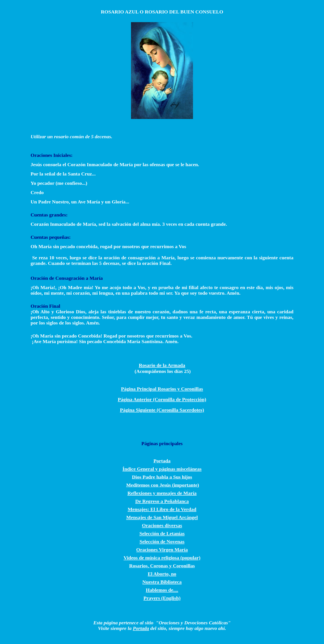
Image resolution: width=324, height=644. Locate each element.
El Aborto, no (162, 574)
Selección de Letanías (162, 533)
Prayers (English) (162, 598)
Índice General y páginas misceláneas (162, 469)
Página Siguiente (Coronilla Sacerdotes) (162, 410)
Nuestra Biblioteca (162, 582)
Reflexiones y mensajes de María (162, 493)
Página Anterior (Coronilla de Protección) (162, 399)
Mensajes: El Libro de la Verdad (162, 509)
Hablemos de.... (162, 590)
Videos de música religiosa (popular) (162, 558)
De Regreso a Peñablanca (162, 501)
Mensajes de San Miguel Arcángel (162, 517)
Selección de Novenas (162, 542)
